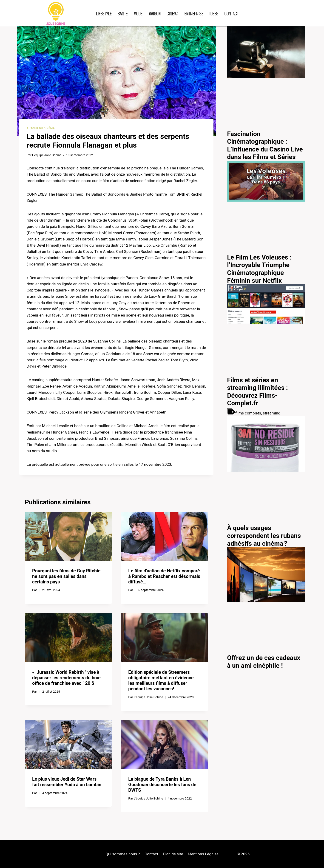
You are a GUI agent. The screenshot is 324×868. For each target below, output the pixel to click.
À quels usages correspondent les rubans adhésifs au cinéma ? (264, 536)
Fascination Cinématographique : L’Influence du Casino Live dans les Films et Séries (265, 146)
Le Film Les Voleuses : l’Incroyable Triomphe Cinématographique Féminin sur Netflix (259, 269)
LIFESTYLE (104, 13)
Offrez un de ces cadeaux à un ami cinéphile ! (264, 662)
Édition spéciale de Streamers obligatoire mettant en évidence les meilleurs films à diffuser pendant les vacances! (161, 680)
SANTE (123, 13)
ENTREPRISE (194, 13)
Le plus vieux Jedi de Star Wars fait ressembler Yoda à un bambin (67, 782)
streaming (272, 413)
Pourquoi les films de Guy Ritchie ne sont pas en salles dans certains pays (66, 576)
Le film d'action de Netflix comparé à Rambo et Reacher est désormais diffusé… (164, 576)
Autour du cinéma (41, 128)
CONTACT (231, 13)
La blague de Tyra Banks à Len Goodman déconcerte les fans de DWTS (162, 785)
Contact (151, 854)
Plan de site (173, 854)
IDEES (214, 13)
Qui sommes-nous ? (123, 854)
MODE (138, 13)
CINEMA (172, 13)
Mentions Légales (203, 854)
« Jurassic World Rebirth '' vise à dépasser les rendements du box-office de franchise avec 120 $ (67, 678)
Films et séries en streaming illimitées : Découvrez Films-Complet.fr (257, 392)
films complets (248, 413)
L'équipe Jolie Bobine (47, 155)
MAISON (155, 13)
